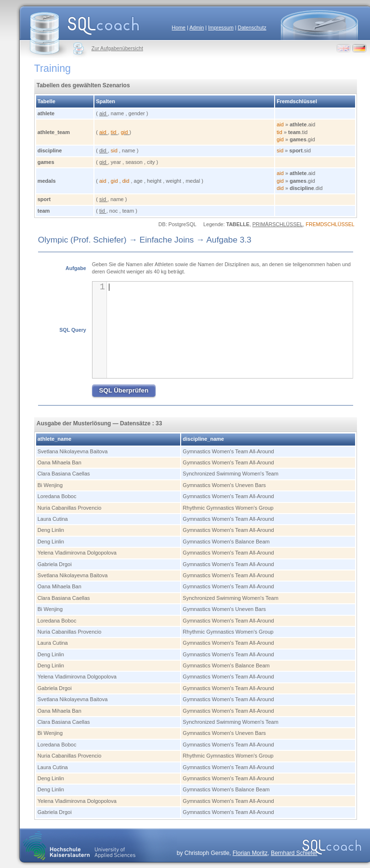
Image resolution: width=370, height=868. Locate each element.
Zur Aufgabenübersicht (117, 48)
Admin (197, 27)
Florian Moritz (250, 853)
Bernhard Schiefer (294, 853)
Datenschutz (252, 27)
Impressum (221, 27)
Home (179, 27)
